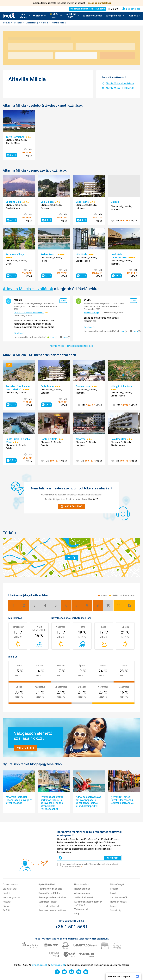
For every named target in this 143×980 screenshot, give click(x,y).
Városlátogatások (11, 897)
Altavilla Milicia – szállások (28, 289)
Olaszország (32, 23)
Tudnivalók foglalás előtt (50, 889)
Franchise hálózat (119, 902)
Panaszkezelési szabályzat (52, 910)
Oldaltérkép (116, 910)
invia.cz (35, 965)
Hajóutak (7, 902)
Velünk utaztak (81, 909)
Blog (77, 914)
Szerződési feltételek (49, 893)
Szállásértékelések (93, 16)
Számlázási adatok (48, 902)
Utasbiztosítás (81, 884)
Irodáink (114, 889)
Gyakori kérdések (47, 884)
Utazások (18, 23)
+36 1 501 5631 (72, 927)
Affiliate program (82, 893)
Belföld (6, 910)
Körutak (6, 893)
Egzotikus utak (10, 889)
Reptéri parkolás (82, 889)
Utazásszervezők (119, 897)
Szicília (45, 23)
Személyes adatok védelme (52, 897)
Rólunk (113, 893)
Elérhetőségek (117, 884)
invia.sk (44, 965)
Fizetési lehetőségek (49, 906)
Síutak (6, 906)
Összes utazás (10, 884)
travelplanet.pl (58, 965)
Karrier (113, 906)
